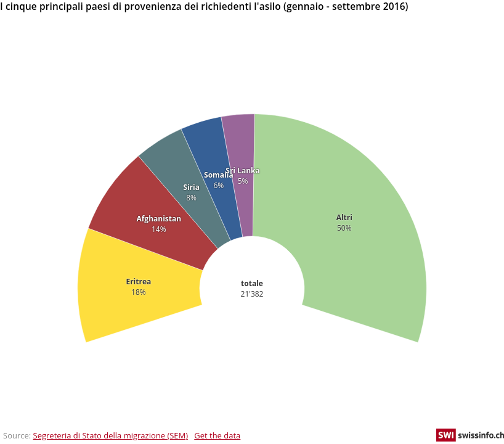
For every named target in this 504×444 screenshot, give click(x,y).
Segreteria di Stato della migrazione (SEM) (111, 435)
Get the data (217, 435)
